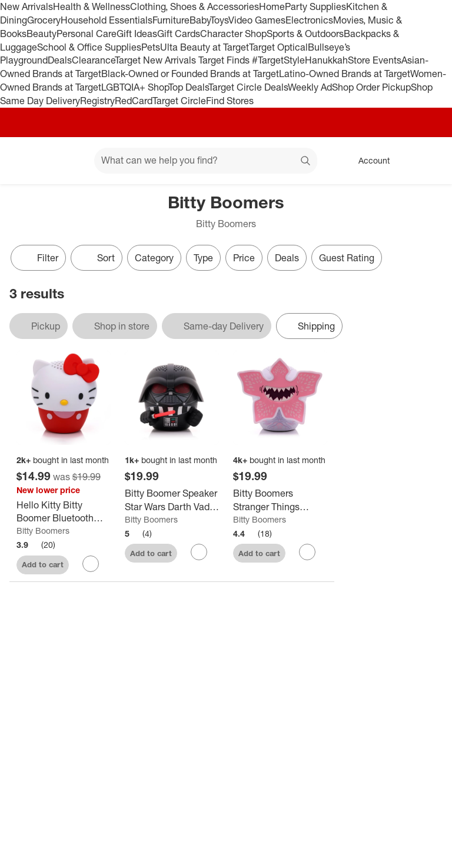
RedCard (134, 101)
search (306, 161)
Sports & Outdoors (305, 34)
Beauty (41, 34)
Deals (60, 60)
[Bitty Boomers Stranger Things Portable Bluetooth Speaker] (280, 500)
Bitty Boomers (43, 531)
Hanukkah (326, 60)
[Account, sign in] (368, 161)
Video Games (257, 20)
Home (272, 6)
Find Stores (230, 101)
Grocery (44, 20)
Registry (97, 101)
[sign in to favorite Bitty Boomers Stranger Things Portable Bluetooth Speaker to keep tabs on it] (307, 552)
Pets (151, 47)
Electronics (309, 20)
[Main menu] (67, 161)
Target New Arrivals (157, 60)
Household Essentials (107, 20)
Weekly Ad (310, 87)
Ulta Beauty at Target (205, 47)
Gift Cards (179, 34)
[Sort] (97, 258)
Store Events (375, 60)
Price (244, 258)
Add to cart (43, 564)
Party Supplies (315, 6)
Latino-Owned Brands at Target (345, 74)
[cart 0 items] (427, 161)
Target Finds (225, 60)
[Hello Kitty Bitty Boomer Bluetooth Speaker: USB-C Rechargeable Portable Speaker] (64, 512)
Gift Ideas (137, 34)
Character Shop (233, 34)
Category (154, 258)
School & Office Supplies (89, 47)
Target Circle (179, 101)
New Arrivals (26, 6)
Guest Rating (347, 258)
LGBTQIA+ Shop (135, 87)
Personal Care (87, 34)
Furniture (171, 20)
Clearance (93, 60)
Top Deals (188, 87)
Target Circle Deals (248, 87)
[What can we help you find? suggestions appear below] (206, 161)
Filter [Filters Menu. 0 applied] (38, 258)
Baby (200, 20)
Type (203, 258)
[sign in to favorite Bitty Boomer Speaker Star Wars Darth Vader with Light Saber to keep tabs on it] (199, 552)
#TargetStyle (278, 60)
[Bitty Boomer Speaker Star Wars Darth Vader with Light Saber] (172, 500)
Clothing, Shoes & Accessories (195, 6)
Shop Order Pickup (371, 87)
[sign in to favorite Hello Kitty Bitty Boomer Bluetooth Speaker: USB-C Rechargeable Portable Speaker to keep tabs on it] (91, 564)
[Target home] (26, 161)
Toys (219, 20)
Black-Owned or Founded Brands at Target (190, 74)
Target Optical (278, 47)
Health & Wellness (92, 6)
